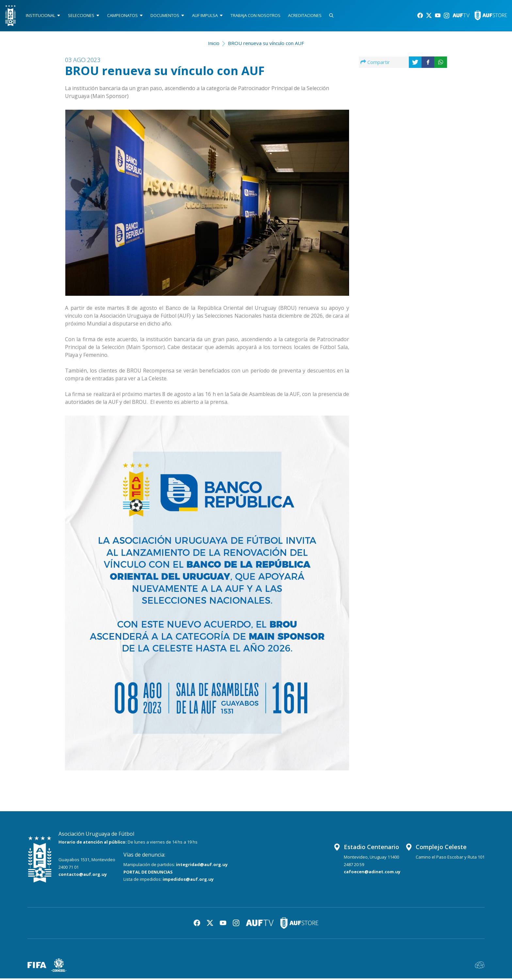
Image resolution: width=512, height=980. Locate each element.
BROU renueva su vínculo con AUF (266, 44)
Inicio (214, 44)
